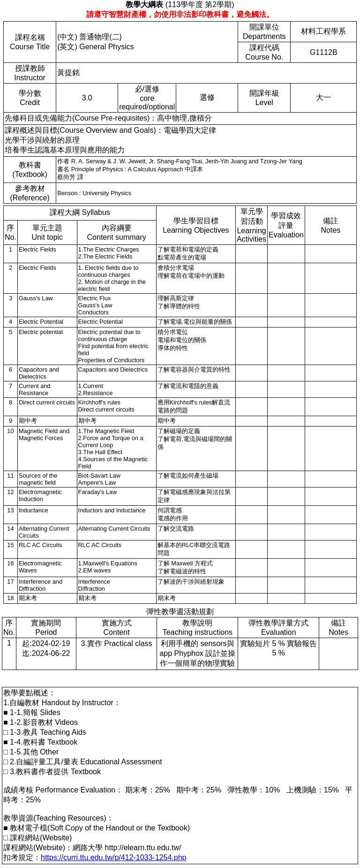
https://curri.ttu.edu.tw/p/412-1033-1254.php (113, 857)
